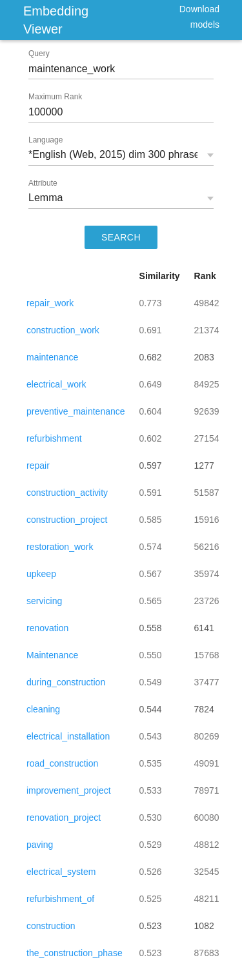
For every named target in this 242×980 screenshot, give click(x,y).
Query (39, 54)
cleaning (43, 709)
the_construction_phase (75, 953)
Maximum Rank (55, 97)
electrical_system (61, 872)
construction (51, 926)
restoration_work (60, 547)
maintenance (52, 357)
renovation (47, 628)
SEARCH (121, 237)
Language (45, 140)
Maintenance (52, 655)
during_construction (66, 682)
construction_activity (67, 493)
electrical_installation (68, 736)
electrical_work (56, 384)
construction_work (63, 330)
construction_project (67, 520)
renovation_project (64, 818)
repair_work (50, 303)
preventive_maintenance (76, 411)
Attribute (43, 183)
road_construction (62, 763)
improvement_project (69, 790)
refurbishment (54, 438)
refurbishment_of (60, 899)
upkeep (41, 574)
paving (40, 845)
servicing (44, 601)
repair (38, 465)
